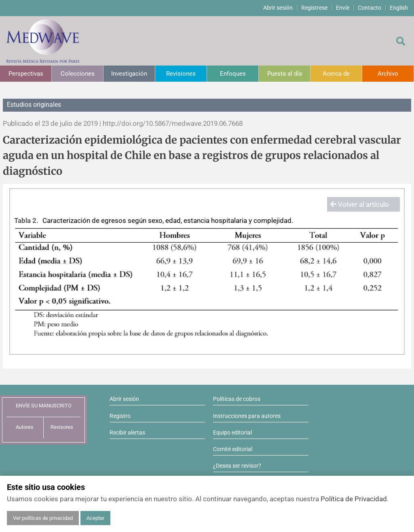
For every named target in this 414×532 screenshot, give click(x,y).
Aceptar (95, 518)
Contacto (370, 8)
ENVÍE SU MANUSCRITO (44, 406)
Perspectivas (26, 74)
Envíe (343, 8)
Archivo (388, 74)
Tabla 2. (26, 220)
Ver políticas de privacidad (43, 518)
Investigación (129, 74)
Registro (120, 416)
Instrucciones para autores (247, 416)
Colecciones (78, 74)
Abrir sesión (278, 8)
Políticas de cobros (237, 399)
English (399, 8)
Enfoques (233, 74)
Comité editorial (233, 449)
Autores (25, 427)
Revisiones (181, 74)
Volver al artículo (360, 204)
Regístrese (314, 8)
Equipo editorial (232, 432)
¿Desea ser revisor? (237, 466)
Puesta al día (285, 74)
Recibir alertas (127, 432)
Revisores (62, 427)
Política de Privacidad (354, 499)
